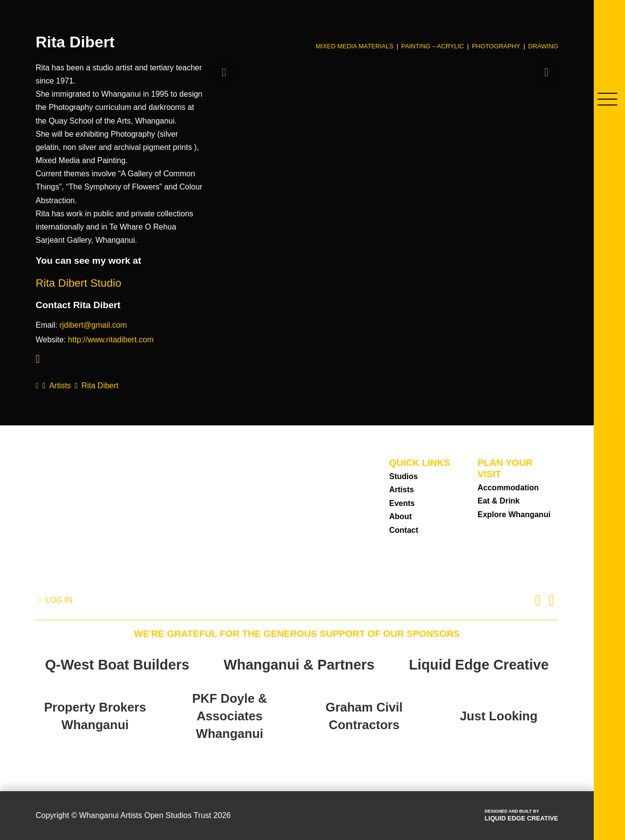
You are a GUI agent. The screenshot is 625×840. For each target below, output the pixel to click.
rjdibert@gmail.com (93, 325)
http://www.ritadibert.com (111, 340)
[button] (607, 99)
